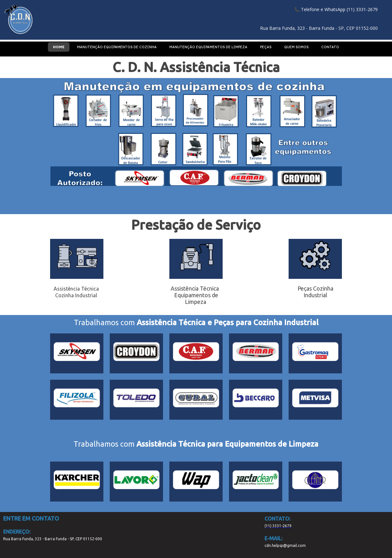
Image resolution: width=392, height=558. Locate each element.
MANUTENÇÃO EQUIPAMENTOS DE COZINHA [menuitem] (117, 47)
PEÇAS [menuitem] (266, 47)
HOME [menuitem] (59, 47)
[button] (336, 9)
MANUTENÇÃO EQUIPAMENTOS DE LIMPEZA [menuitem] (208, 47)
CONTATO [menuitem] (330, 47)
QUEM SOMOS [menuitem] (296, 47)
